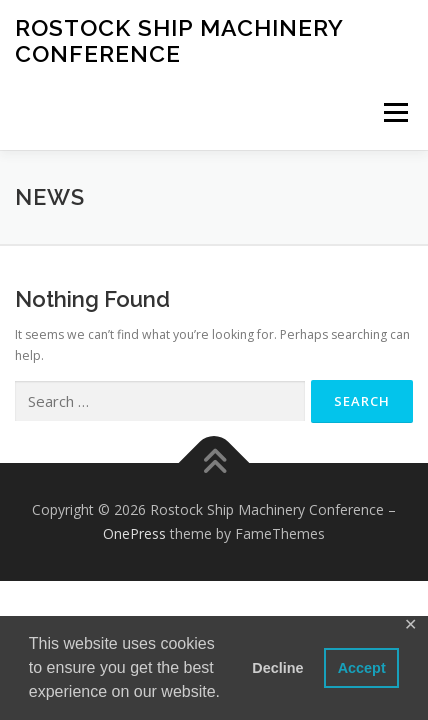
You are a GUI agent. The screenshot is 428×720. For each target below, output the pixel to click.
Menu (394, 112)
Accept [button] (362, 668)
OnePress (134, 533)
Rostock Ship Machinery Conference (179, 40)
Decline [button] (277, 668)
